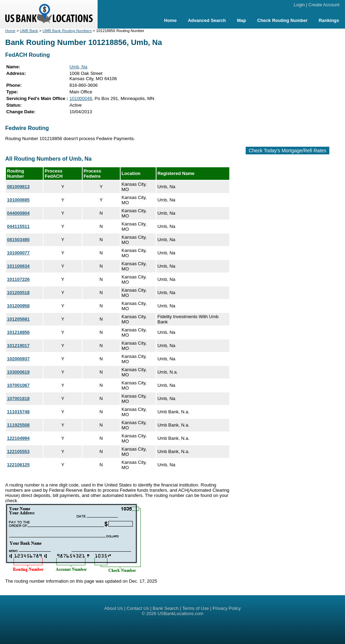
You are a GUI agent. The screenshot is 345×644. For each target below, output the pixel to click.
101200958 (18, 306)
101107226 (18, 279)
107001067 (18, 385)
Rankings (329, 20)
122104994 (18, 438)
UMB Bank (29, 31)
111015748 (18, 412)
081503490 (18, 240)
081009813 (18, 187)
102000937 (18, 359)
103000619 (18, 372)
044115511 (18, 226)
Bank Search (166, 608)
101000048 (81, 98)
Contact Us (138, 608)
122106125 (18, 465)
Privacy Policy (227, 608)
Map (242, 20)
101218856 (18, 332)
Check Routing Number (282, 20)
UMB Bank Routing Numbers (67, 31)
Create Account (324, 5)
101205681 (18, 319)
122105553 (18, 451)
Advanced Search (207, 20)
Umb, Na (78, 67)
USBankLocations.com (181, 614)
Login (299, 5)
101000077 (18, 253)
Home (170, 20)
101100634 (18, 266)
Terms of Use (196, 608)
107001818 (18, 398)
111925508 (18, 425)
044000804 (18, 213)
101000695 (18, 200)
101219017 (18, 346)
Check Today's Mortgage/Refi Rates (288, 151)
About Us (113, 608)
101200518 (18, 293)
